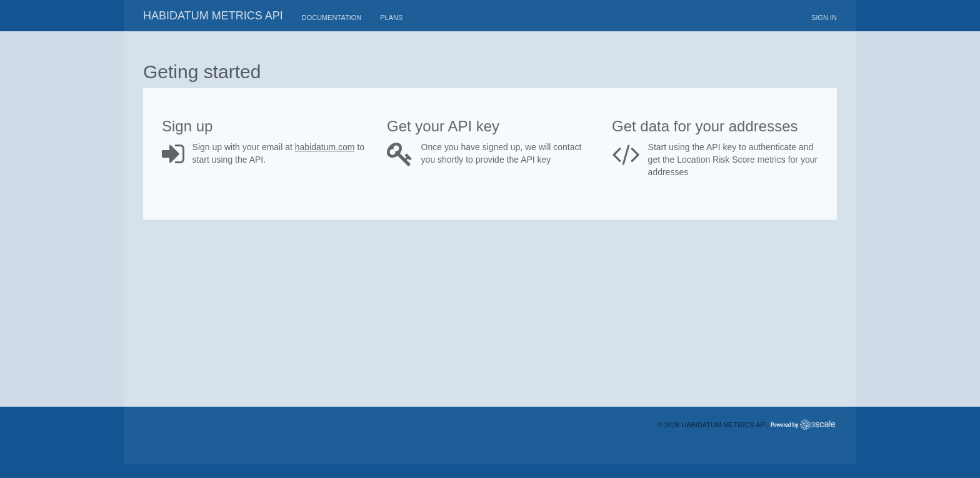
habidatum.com (325, 147)
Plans (391, 18)
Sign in (824, 18)
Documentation (332, 18)
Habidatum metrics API (213, 16)
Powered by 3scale (803, 425)
